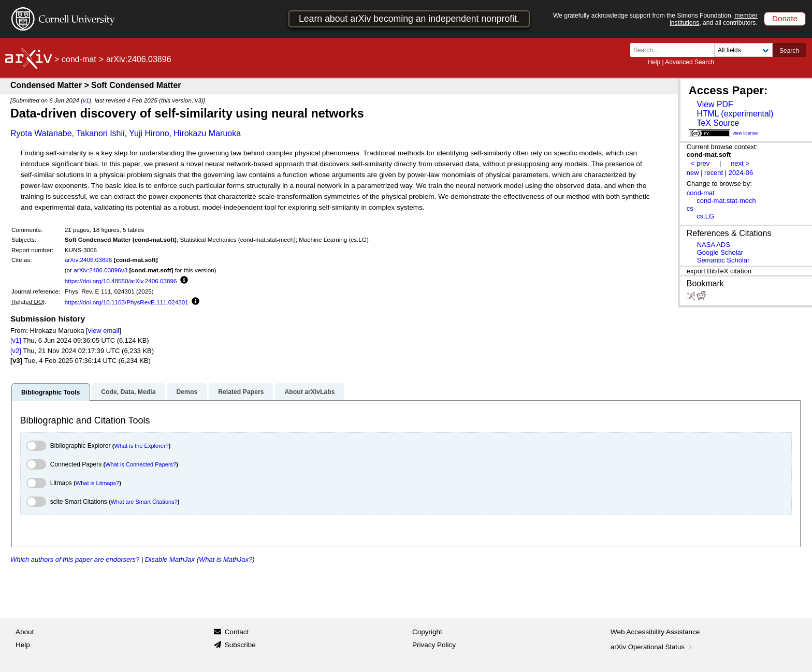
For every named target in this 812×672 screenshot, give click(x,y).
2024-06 (741, 173)
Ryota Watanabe (41, 133)
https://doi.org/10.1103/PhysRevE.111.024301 (127, 302)
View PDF (715, 104)
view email (104, 331)
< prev (700, 163)
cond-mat (79, 59)
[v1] (16, 340)
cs (690, 208)
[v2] (16, 351)
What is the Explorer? (142, 446)
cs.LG (705, 216)
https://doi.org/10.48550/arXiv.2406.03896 (121, 281)
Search (789, 51)
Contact (237, 632)
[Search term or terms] (675, 50)
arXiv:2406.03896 (89, 260)
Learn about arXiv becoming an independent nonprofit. (409, 19)
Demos (187, 392)
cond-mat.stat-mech (726, 201)
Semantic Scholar (723, 260)
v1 (86, 100)
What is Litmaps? (97, 483)
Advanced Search (690, 62)
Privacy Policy (434, 645)
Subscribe (240, 645)
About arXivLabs (309, 392)
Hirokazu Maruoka (207, 133)
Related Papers (241, 392)
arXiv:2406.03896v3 (100, 270)
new (693, 173)
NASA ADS (714, 245)
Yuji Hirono (149, 133)
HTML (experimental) (735, 114)
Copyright (427, 632)
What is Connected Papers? (141, 464)
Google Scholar (720, 252)
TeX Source (718, 123)
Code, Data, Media (128, 392)
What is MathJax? (226, 559)
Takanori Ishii (100, 133)
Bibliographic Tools (50, 392)
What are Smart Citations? (144, 502)
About (25, 632)
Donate (785, 18)
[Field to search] (743, 50)
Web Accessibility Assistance (655, 632)
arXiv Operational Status (652, 647)
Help (654, 62)
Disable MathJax (170, 559)
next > (740, 163)
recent (714, 173)
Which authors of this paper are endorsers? (75, 559)
